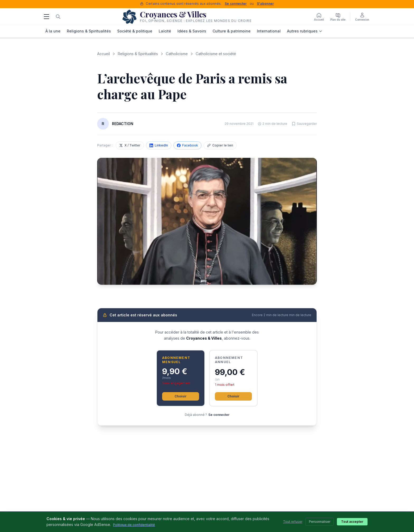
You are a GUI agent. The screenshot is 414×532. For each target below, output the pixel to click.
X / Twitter (130, 145)
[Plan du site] (338, 17)
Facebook (187, 145)
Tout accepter (352, 522)
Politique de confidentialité (134, 525)
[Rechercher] (58, 17)
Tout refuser (293, 522)
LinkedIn (159, 145)
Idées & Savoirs (192, 31)
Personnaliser (320, 522)
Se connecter (236, 4)
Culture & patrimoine (232, 31)
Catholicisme (177, 54)
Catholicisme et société (216, 54)
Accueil (103, 54)
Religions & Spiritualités (89, 31)
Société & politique (135, 31)
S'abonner (265, 4)
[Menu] (46, 17)
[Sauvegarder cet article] (304, 124)
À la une (53, 31)
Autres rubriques (305, 31)
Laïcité (165, 31)
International (269, 31)
